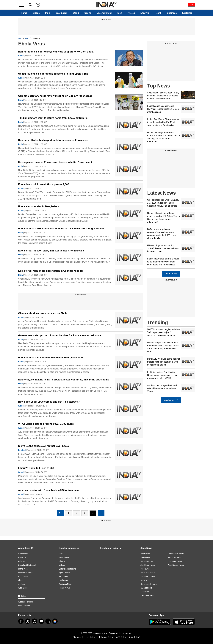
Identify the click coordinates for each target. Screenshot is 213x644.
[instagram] (35, 621)
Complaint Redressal (27, 565)
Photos (131, 13)
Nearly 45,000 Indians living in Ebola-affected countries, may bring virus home (64, 380)
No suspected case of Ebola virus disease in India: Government (55, 162)
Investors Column (26, 573)
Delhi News (145, 557)
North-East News (148, 573)
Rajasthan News (175, 557)
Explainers (63, 580)
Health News (64, 588)
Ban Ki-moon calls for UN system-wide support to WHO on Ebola (56, 52)
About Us (22, 557)
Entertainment (104, 13)
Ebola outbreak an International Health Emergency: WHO (51, 358)
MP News (145, 569)
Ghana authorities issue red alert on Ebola (43, 313)
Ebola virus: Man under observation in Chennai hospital (51, 271)
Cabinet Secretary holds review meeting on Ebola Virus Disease (55, 96)
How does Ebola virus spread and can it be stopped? (49, 402)
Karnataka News (147, 595)
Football (22, 450)
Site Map (77, 637)
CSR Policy (121, 637)
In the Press (23, 569)
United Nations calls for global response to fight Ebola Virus (53, 74)
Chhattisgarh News (148, 584)
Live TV (21, 580)
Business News (65, 584)
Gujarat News (146, 588)
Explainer (187, 13)
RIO (131, 637)
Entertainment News (68, 569)
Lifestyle (145, 13)
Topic (27, 38)
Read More (171, 400)
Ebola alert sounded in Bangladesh (39, 206)
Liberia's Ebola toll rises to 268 (36, 468)
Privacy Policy (107, 637)
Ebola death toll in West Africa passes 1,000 (44, 184)
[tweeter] (28, 621)
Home (24, 13)
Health (158, 13)
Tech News (64, 576)
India (48, 13)
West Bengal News (176, 565)
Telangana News (175, 561)
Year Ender (62, 13)
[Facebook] (21, 621)
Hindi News (23, 576)
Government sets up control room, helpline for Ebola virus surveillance (59, 335)
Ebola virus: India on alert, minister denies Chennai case (51, 251)
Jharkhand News (148, 565)
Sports (88, 13)
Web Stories (23, 588)
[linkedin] (48, 621)
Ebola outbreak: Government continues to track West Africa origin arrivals (61, 229)
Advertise (22, 561)
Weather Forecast (26, 602)
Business (172, 13)
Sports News (64, 573)
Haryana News (147, 561)
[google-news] (55, 621)
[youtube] (41, 621)
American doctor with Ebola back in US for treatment (49, 490)
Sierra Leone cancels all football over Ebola (43, 446)
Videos (36, 13)
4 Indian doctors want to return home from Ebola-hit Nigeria (53, 118)
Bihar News (145, 554)
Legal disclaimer (91, 637)
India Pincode (24, 606)
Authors (21, 584)
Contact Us (23, 554)
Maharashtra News (176, 554)
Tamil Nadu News (148, 576)
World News (64, 557)
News (20, 38)
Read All (171, 274)
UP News (144, 580)
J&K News (145, 592)
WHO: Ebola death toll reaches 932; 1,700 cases (46, 424)
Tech (120, 13)
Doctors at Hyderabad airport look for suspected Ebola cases (54, 140)
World (76, 13)
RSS (138, 637)
